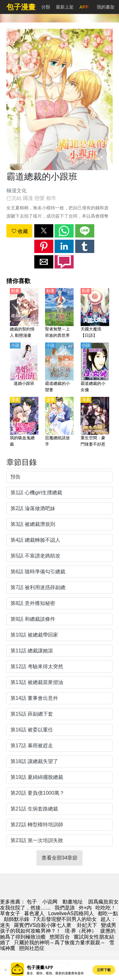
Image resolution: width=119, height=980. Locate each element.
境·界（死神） (81, 931)
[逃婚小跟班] (24, 368)
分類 (46, 7)
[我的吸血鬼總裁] (24, 422)
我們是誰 (65, 908)
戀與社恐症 (32, 948)
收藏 (20, 231)
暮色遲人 (34, 913)
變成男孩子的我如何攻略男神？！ (58, 928)
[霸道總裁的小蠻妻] (59, 368)
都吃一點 (108, 913)
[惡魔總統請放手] (59, 422)
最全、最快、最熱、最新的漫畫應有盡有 (55, 973)
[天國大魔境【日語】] (95, 313)
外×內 (85, 908)
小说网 (50, 902)
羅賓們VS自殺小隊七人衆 (43, 925)
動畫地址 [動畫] (73, 902)
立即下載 (104, 970)
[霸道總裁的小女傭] (95, 368)
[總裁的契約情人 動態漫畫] (24, 313)
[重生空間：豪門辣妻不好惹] (95, 422)
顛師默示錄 (17, 919)
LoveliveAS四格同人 (71, 913)
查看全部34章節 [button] (60, 858)
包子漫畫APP (40, 968)
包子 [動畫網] (32, 902)
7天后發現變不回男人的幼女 (65, 919)
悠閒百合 (60, 937)
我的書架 (106, 7)
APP (84, 7)
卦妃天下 (87, 925)
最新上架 (65, 7)
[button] (44, 231)
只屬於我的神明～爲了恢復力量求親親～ (60, 943)
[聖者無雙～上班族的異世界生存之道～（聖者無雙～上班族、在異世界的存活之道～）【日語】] (59, 313)
